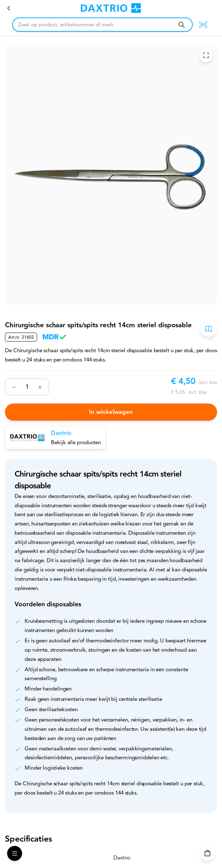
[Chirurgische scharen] (9, 8)
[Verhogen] (40, 387)
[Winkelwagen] (207, 853)
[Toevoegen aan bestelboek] (208, 328)
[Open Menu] (15, 853)
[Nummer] (27, 387)
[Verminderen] (14, 387)
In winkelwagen (111, 412)
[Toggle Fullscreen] (206, 55)
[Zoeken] (182, 25)
